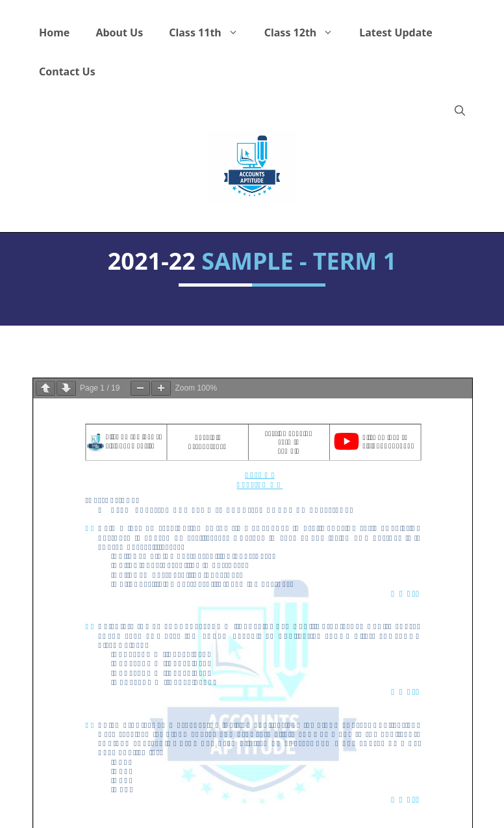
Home (54, 32)
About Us (119, 32)
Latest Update (396, 32)
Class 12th (306, 32)
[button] (460, 110)
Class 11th (210, 32)
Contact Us (67, 71)
